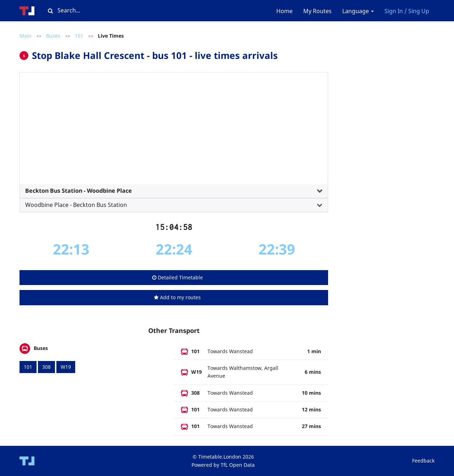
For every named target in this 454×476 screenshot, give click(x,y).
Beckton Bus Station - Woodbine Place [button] (79, 191)
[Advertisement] (174, 131)
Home (284, 11)
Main (26, 36)
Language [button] (358, 11)
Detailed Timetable (178, 277)
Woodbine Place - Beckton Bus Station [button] (76, 205)
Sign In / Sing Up (407, 11)
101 (79, 36)
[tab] (174, 139)
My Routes (317, 11)
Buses (53, 36)
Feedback (423, 461)
